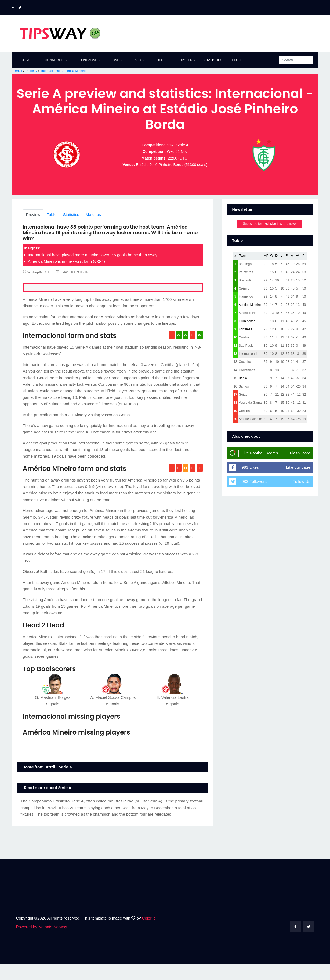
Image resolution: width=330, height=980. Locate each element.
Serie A (32, 71)
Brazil (18, 71)
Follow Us (302, 497)
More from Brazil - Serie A (48, 783)
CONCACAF (88, 60)
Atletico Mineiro (250, 320)
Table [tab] (52, 230)
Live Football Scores (260, 469)
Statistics (213, 60)
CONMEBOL (54, 60)
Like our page (298, 483)
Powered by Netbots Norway (42, 942)
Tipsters (187, 60)
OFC (160, 60)
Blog (236, 60)
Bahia (243, 394)
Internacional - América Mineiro (64, 71)
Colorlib (149, 934)
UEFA (25, 60)
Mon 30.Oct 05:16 (72, 288)
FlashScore (300, 469)
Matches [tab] (93, 230)
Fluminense (247, 337)
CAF (116, 60)
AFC (138, 60)
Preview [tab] (33, 230)
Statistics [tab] (71, 230)
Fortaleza (245, 345)
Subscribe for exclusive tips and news (270, 240)
